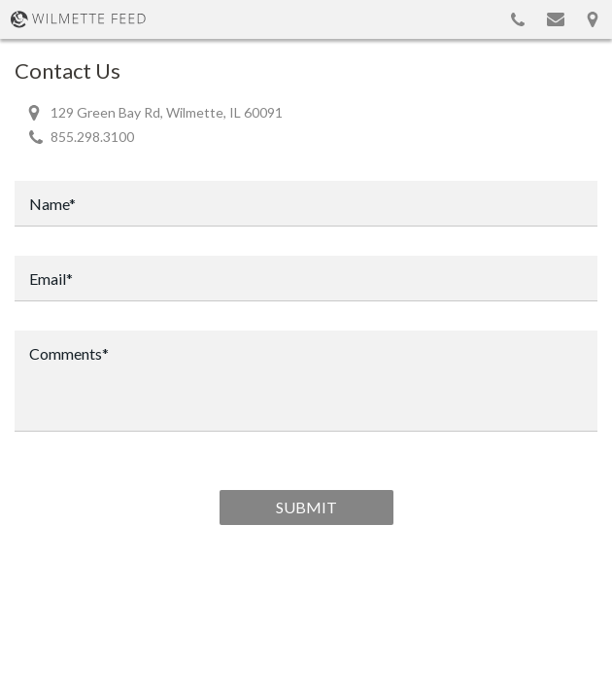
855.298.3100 (518, 19)
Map (593, 19)
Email (556, 19)
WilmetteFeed (78, 19)
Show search (476, 19)
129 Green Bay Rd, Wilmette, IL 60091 (167, 112)
